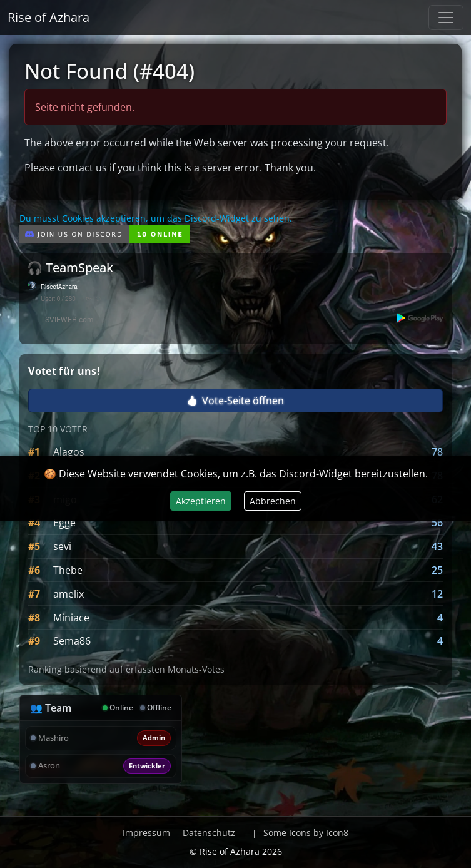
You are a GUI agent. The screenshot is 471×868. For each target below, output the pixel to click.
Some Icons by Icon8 (306, 833)
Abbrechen (273, 501)
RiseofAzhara (59, 287)
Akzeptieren (201, 501)
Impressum (146, 833)
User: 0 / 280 (58, 299)
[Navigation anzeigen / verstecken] (446, 18)
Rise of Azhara (48, 17)
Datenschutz (209, 833)
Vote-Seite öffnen (235, 401)
